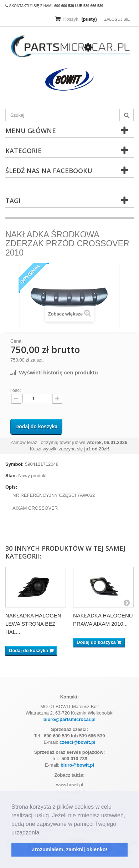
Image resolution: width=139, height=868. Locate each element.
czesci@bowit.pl (78, 742)
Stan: (11, 476)
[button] (43, 833)
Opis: (11, 487)
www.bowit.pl (69, 785)
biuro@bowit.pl (77, 765)
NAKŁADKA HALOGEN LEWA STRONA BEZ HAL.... (33, 624)
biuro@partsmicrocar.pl (69, 719)
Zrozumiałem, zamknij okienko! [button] (70, 849)
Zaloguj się (117, 19)
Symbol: (14, 464)
